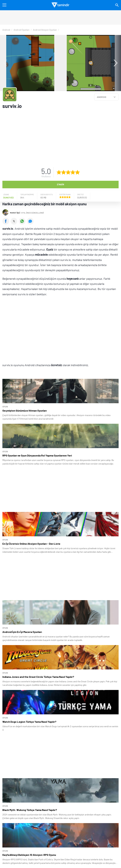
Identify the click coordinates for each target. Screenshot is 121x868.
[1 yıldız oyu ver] (59, 172)
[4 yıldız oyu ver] (73, 172)
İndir (60, 184)
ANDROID (102, 97)
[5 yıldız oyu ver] (77, 172)
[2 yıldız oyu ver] (64, 172)
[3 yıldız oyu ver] (68, 172)
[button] (114, 63)
